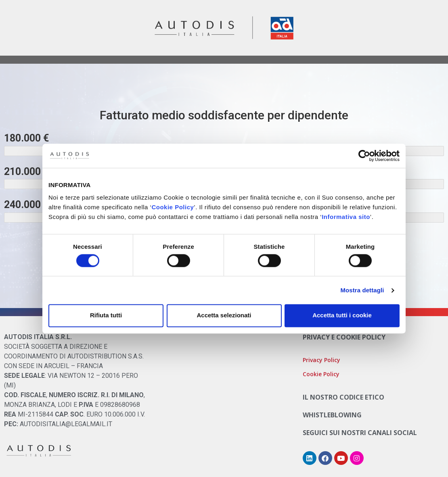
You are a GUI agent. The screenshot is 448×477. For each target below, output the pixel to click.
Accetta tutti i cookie (342, 316)
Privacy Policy (321, 360)
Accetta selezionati (224, 316)
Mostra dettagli (362, 290)
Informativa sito (346, 217)
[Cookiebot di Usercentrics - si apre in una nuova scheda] (364, 156)
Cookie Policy (173, 207)
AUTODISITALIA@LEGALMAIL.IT (66, 424)
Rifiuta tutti (106, 316)
